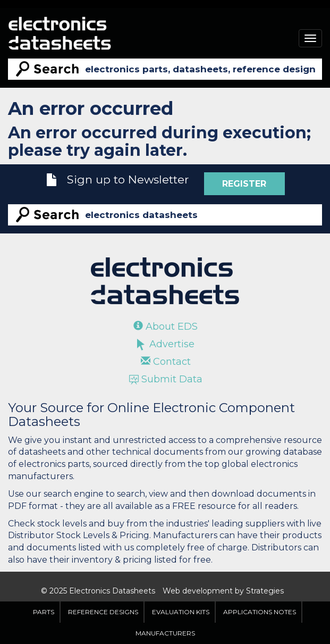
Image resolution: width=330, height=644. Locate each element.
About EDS (166, 327)
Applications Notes (260, 612)
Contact (166, 362)
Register (244, 184)
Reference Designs (103, 612)
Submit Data (166, 379)
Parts (44, 612)
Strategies (265, 591)
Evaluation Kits (181, 612)
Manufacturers (165, 633)
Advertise (166, 344)
